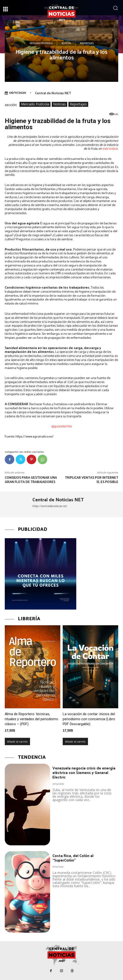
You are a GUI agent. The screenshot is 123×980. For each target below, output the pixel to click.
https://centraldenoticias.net (50, 506)
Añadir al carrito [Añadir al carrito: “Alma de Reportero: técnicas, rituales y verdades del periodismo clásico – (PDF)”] (17, 741)
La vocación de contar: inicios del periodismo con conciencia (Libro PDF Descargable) (89, 719)
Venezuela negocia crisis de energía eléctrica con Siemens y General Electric (84, 773)
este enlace (110, 149)
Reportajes (87, 44)
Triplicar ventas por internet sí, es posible (92, 480)
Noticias (66, 44)
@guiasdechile (61, 426)
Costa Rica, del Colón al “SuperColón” (73, 858)
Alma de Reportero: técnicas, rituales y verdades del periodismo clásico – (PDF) (31, 719)
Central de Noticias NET (53, 93)
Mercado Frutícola (41, 44)
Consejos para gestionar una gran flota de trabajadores (31, 480)
